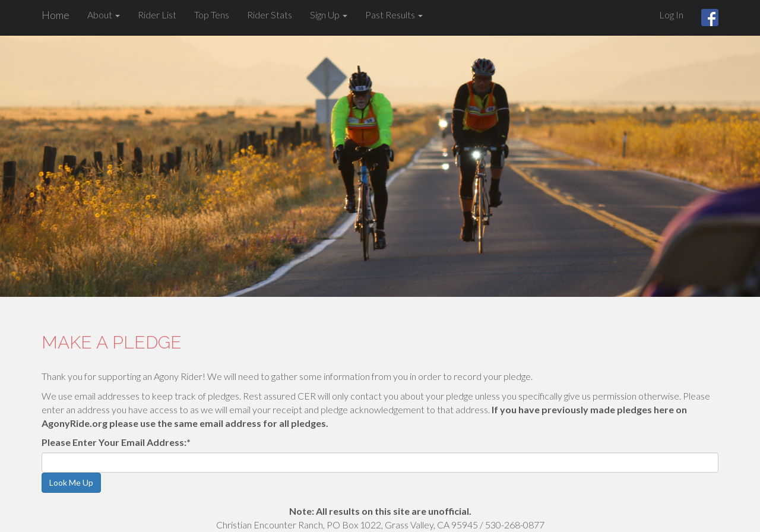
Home (56, 15)
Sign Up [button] (329, 15)
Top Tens (212, 15)
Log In (671, 15)
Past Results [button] (394, 15)
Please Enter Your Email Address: (116, 442)
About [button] (104, 15)
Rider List (157, 15)
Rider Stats (270, 15)
